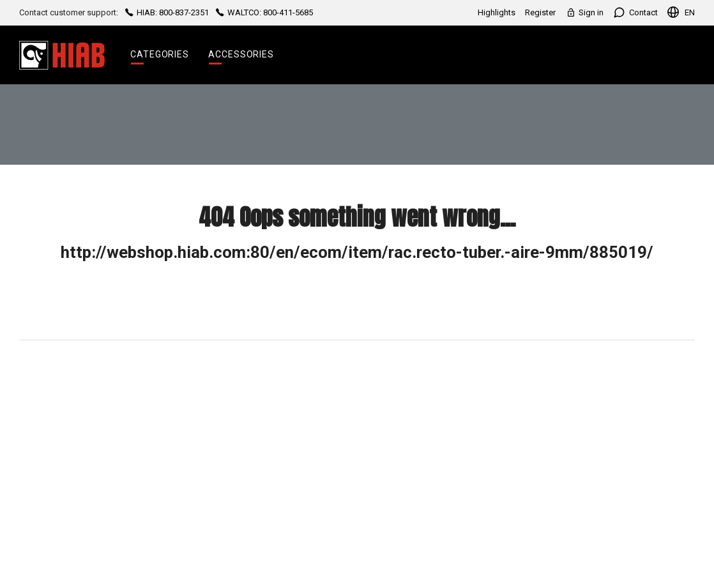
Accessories (241, 54)
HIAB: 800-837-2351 (167, 12)
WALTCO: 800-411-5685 (263, 12)
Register (540, 12)
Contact (635, 12)
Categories (160, 54)
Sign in (584, 12)
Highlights (497, 12)
